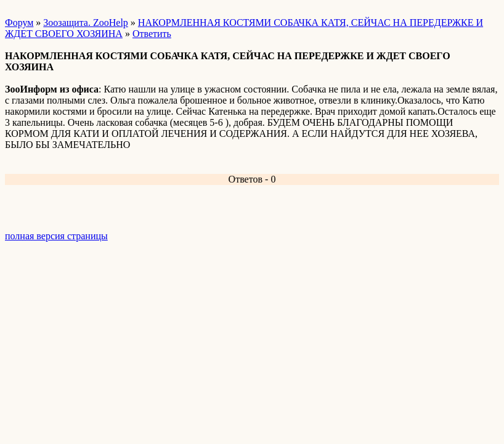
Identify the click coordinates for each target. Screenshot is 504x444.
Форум (19, 23)
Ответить (152, 34)
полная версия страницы (56, 236)
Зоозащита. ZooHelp (85, 23)
